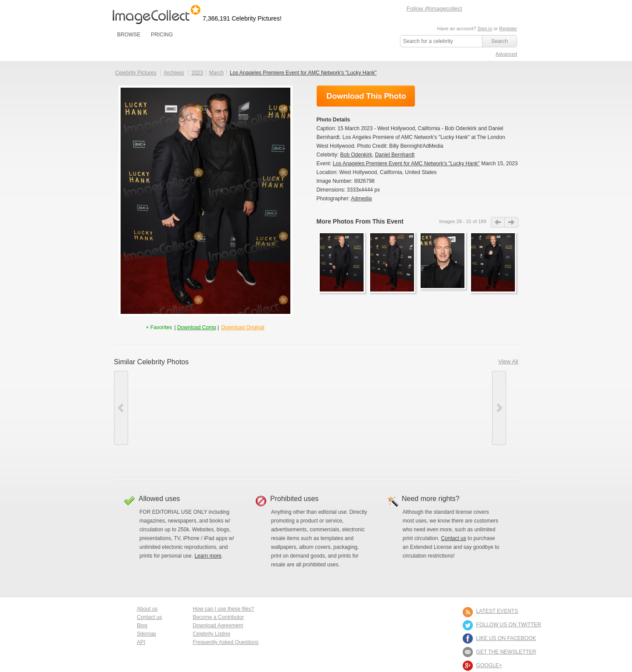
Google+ (489, 665)
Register (508, 28)
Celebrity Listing (211, 634)
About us (147, 609)
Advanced (506, 54)
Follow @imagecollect (434, 9)
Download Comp (197, 327)
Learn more (208, 556)
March (216, 73)
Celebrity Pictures (136, 73)
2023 (197, 73)
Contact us (453, 538)
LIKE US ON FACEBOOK (506, 638)
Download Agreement (218, 626)
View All (508, 361)
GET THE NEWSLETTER (506, 652)
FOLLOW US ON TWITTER (509, 625)
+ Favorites (159, 327)
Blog (142, 626)
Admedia (361, 199)
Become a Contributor (218, 617)
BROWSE (129, 35)
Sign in (485, 28)
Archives (174, 73)
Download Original (243, 327)
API (141, 642)
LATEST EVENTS (497, 611)
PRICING (162, 35)
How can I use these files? (223, 609)
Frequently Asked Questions (225, 642)
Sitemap (146, 634)
